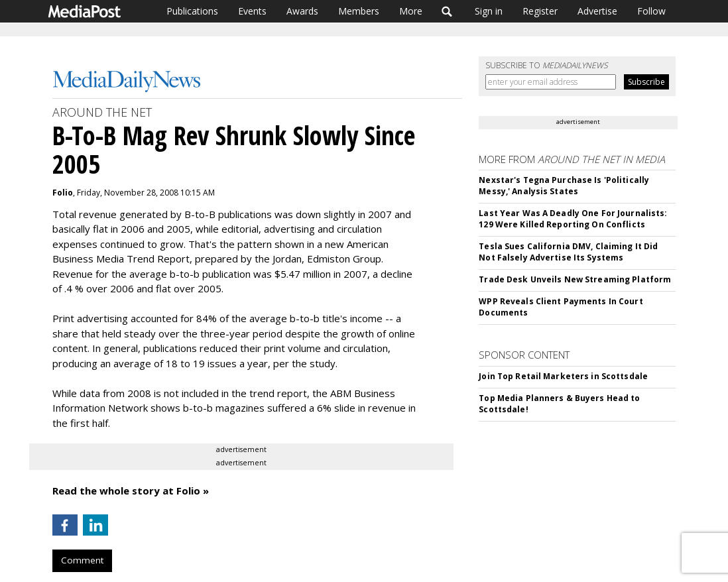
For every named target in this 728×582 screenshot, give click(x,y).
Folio (63, 193)
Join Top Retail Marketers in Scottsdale (563, 376)
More (411, 11)
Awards (302, 11)
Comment (82, 560)
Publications (192, 11)
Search (447, 11)
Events (252, 11)
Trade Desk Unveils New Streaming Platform (575, 279)
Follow (651, 11)
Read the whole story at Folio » (131, 491)
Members (359, 11)
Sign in (489, 11)
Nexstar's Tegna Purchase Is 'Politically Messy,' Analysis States (564, 186)
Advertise (597, 11)
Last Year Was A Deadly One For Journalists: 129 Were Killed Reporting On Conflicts (573, 219)
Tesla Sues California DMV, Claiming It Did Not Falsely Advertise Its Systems (568, 252)
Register (540, 11)
